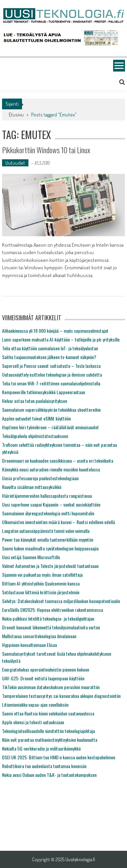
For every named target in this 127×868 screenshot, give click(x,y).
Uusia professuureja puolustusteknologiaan (40, 478)
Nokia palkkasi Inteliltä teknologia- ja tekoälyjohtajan (48, 618)
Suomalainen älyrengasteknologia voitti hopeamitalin (48, 513)
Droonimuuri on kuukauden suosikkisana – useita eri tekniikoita (58, 460)
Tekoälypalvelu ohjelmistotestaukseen (35, 436)
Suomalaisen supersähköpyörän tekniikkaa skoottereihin (51, 410)
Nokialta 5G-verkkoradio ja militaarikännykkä (41, 748)
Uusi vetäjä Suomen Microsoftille (31, 557)
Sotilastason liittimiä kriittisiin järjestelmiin (41, 592)
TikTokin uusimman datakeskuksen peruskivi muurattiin (51, 687)
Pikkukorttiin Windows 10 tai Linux (46, 150)
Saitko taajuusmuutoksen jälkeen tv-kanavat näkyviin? (49, 357)
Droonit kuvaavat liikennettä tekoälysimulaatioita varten (51, 627)
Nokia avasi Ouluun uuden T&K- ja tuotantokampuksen (49, 775)
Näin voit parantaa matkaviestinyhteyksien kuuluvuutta (50, 740)
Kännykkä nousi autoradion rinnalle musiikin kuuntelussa (51, 469)
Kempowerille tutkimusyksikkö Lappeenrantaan (44, 392)
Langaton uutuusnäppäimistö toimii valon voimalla (46, 531)
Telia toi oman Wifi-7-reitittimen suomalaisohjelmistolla (51, 383)
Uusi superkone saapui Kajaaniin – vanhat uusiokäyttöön (51, 504)
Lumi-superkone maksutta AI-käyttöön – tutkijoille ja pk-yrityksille (61, 339)
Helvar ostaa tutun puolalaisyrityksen (35, 401)
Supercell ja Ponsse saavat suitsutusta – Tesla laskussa (51, 366)
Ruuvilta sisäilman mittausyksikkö (32, 487)
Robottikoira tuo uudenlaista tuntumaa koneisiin (44, 766)
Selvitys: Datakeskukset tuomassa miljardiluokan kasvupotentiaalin (61, 601)
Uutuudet (15, 163)
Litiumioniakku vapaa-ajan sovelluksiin (35, 704)
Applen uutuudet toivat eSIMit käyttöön (36, 418)
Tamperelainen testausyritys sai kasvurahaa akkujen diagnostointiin (61, 696)
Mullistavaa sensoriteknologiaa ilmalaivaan (39, 636)
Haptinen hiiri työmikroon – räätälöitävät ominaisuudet (50, 427)
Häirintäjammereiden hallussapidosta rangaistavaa (47, 496)
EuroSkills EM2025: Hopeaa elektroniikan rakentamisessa (52, 610)
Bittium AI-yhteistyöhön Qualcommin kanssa (41, 583)
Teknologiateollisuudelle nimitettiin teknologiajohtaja (48, 731)
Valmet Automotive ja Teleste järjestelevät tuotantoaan (50, 566)
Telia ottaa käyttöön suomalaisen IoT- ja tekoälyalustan (50, 348)
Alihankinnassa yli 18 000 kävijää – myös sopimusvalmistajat (55, 331)
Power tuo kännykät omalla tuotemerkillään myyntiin (48, 539)
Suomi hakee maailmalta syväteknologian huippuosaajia (50, 548)
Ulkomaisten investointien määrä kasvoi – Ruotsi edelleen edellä (58, 522)
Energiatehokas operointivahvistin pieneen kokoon (46, 669)
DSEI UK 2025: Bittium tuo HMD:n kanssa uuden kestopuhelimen (59, 757)
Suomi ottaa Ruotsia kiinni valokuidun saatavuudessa (48, 713)
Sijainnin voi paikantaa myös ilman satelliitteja (42, 575)
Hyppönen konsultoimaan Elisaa (29, 645)
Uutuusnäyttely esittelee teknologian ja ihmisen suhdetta (52, 374)
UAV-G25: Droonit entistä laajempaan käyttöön (43, 678)
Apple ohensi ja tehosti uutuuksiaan (33, 722)
